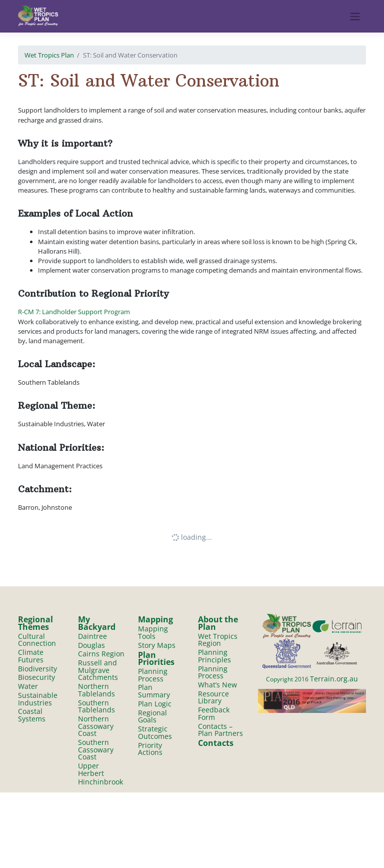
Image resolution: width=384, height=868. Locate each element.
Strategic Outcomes (155, 732)
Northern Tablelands (96, 690)
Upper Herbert (91, 769)
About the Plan (218, 623)
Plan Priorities (156, 659)
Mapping (155, 619)
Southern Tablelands (96, 706)
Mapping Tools (153, 632)
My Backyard (97, 623)
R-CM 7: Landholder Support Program (74, 312)
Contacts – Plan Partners (220, 730)
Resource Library (213, 697)
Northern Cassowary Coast (96, 726)
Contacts (216, 743)
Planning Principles (214, 656)
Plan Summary (154, 691)
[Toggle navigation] (355, 17)
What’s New (217, 685)
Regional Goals (152, 716)
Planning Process (153, 675)
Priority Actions (150, 749)
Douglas (91, 645)
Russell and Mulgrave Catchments (98, 670)
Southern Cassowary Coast (96, 749)
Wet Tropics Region (218, 640)
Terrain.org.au (334, 679)
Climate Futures (31, 656)
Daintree (92, 636)
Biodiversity (37, 669)
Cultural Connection (37, 640)
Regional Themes (35, 623)
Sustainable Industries (38, 699)
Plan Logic (155, 704)
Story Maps (157, 645)
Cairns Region (101, 654)
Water (28, 686)
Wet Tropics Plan (49, 55)
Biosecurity (36, 678)
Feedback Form (214, 713)
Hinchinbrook (100, 782)
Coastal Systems (32, 715)
